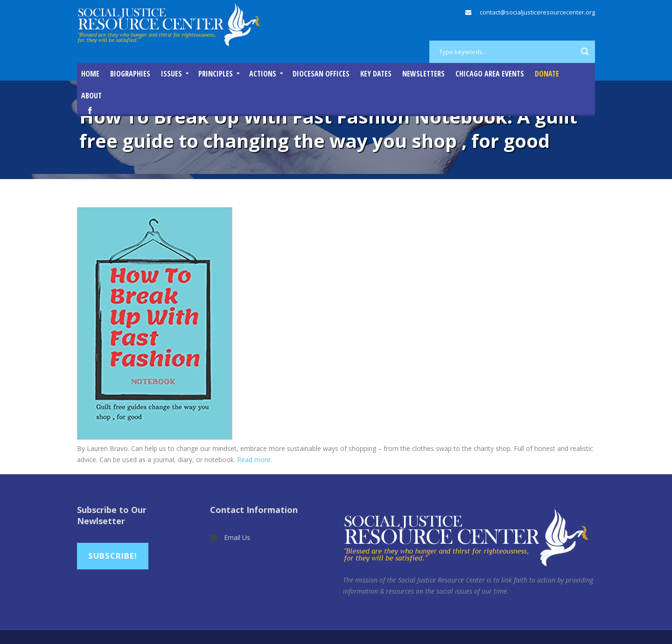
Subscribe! (113, 556)
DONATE (547, 74)
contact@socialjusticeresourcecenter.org (537, 12)
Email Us (237, 537)
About (91, 96)
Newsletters (423, 74)
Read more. (255, 460)
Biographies (130, 74)
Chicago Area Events (490, 74)
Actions (263, 74)
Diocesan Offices (321, 74)
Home (90, 74)
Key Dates (376, 74)
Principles (216, 74)
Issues (171, 74)
